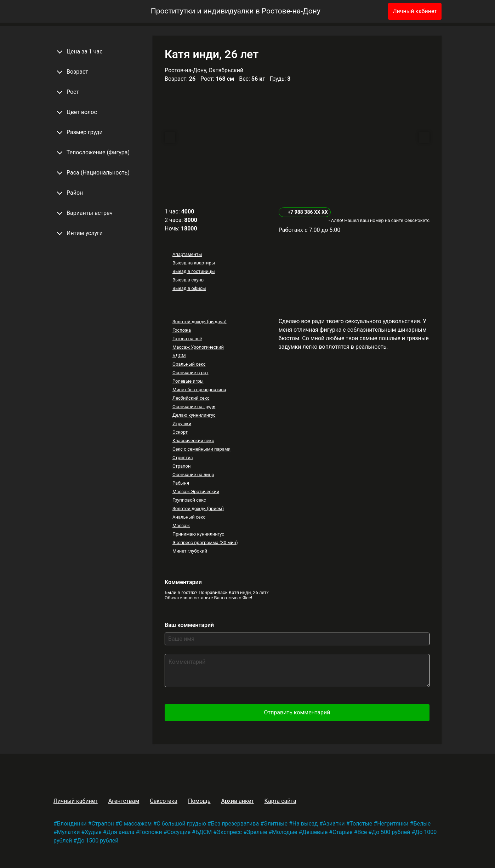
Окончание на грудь (194, 407)
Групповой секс (189, 500)
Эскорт (180, 432)
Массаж (181, 526)
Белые (422, 824)
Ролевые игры (188, 381)
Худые (93, 832)
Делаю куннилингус (194, 415)
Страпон (182, 466)
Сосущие (179, 832)
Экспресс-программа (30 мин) (205, 542)
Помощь (199, 801)
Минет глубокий (190, 551)
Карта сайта (280, 801)
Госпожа (182, 330)
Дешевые (315, 832)
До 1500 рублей (98, 841)
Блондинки (72, 824)
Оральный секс (189, 364)
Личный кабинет (415, 11)
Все (362, 832)
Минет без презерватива (199, 390)
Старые (343, 832)
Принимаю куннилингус (198, 534)
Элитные (276, 824)
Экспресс (229, 832)
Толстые (361, 824)
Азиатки (334, 824)
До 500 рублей (391, 832)
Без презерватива (235, 824)
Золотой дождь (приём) (198, 509)
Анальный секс (189, 517)
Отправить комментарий (297, 712)
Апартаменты (187, 254)
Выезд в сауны (189, 280)
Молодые (285, 832)
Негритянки (393, 824)
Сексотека (164, 801)
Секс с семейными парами (201, 449)
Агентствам (124, 801)
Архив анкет (237, 801)
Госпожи (151, 832)
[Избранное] (371, 11)
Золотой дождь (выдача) (200, 322)
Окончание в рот (190, 373)
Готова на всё (187, 339)
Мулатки (69, 832)
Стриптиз (183, 458)
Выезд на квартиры (194, 263)
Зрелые (257, 832)
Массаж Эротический (196, 492)
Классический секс (193, 441)
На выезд (305, 824)
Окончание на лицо (193, 475)
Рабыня (181, 483)
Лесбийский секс (191, 398)
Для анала (121, 832)
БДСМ (179, 356)
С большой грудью (181, 824)
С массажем (135, 824)
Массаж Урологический (198, 347)
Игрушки (182, 424)
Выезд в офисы (189, 288)
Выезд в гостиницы (194, 271)
